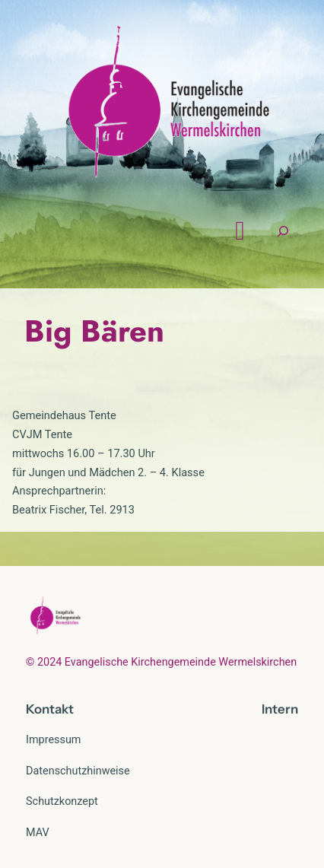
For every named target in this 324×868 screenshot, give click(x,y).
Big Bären (94, 331)
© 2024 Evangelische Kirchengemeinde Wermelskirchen (161, 662)
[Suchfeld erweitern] (283, 231)
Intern (280, 709)
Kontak (47, 709)
